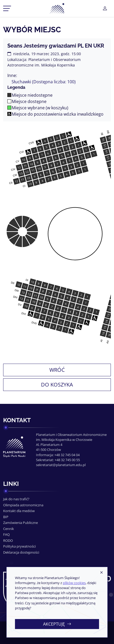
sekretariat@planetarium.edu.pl (61, 465)
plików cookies (74, 583)
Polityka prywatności (19, 546)
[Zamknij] (101, 573)
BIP (6, 517)
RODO (8, 540)
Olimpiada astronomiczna (23, 505)
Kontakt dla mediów (19, 511)
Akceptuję (57, 624)
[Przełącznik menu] (7, 8)
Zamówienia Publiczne (20, 523)
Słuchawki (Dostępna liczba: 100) (44, 82)
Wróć (57, 370)
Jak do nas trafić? (16, 499)
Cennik (9, 529)
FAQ (6, 534)
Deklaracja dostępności (21, 552)
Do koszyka (57, 385)
